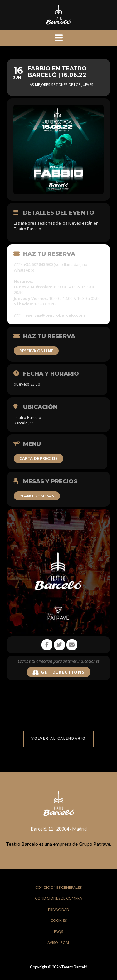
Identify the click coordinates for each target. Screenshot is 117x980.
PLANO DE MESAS (37, 496)
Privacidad (58, 909)
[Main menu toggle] (59, 38)
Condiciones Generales (58, 887)
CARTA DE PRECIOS (39, 458)
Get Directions (59, 672)
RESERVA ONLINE (36, 351)
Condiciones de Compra (58, 898)
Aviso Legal (59, 942)
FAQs (58, 932)
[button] (58, 739)
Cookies (59, 920)
